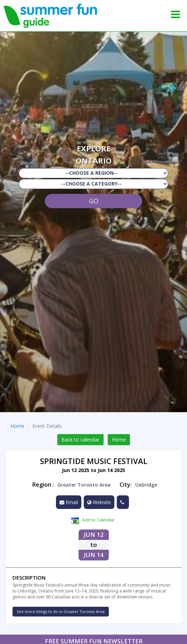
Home (17, 426)
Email (69, 502)
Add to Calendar (93, 520)
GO (94, 201)
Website (99, 502)
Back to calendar (80, 439)
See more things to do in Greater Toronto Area (61, 611)
